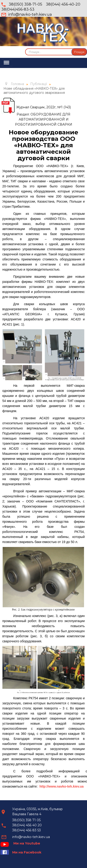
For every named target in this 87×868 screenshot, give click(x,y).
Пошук (79, 52)
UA (67, 21)
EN (81, 21)
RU (74, 21)
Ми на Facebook (27, 852)
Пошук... (25, 48)
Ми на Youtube (27, 843)
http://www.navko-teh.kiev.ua (61, 786)
